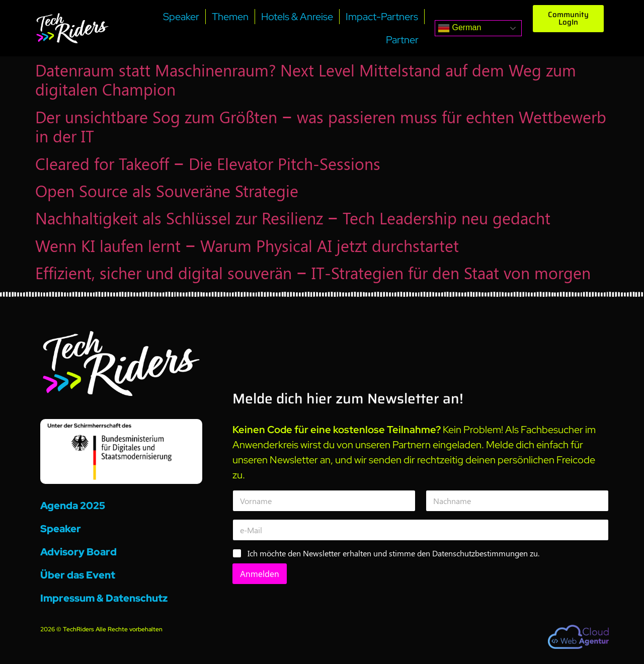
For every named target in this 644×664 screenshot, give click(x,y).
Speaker (181, 17)
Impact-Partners (382, 17)
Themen (230, 17)
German (459, 28)
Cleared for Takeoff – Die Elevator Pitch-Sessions (208, 163)
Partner (402, 40)
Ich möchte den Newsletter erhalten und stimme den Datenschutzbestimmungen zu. (393, 553)
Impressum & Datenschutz (104, 598)
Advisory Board (78, 552)
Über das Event (78, 575)
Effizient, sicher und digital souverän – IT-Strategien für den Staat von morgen (313, 272)
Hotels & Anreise (297, 17)
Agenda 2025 (73, 506)
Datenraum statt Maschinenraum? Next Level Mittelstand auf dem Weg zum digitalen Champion (306, 79)
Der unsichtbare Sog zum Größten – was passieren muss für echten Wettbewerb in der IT (321, 126)
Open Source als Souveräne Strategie (167, 190)
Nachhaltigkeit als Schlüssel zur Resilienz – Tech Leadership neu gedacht (293, 218)
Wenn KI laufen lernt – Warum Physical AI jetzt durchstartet (247, 245)
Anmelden (260, 573)
